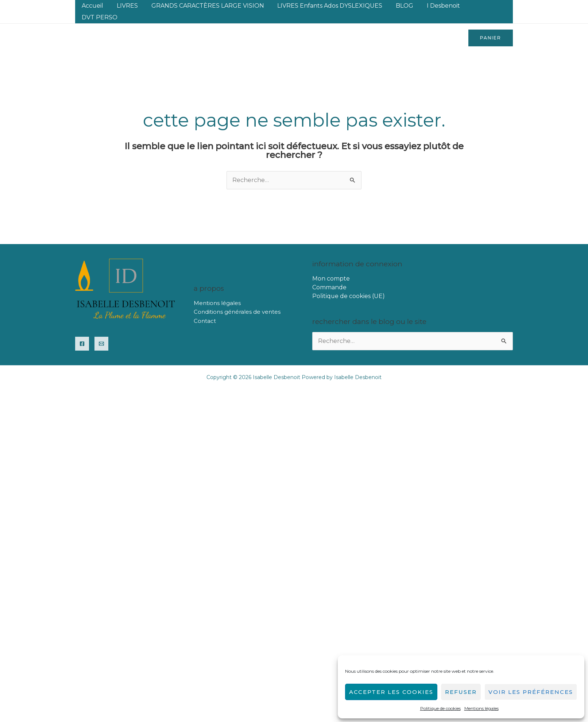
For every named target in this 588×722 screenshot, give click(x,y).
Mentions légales (481, 708)
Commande (329, 276)
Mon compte (331, 267)
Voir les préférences (531, 692)
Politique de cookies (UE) (349, 284)
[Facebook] (82, 332)
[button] (491, 26)
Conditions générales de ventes (237, 300)
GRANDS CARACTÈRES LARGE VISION (208, 6)
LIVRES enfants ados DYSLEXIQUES (329, 6)
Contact (205, 309)
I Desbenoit (439, 6)
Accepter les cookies (391, 692)
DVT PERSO (485, 6)
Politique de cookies (440, 708)
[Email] (101, 332)
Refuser (461, 692)
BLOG (402, 6)
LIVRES (129, 6)
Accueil (96, 6)
